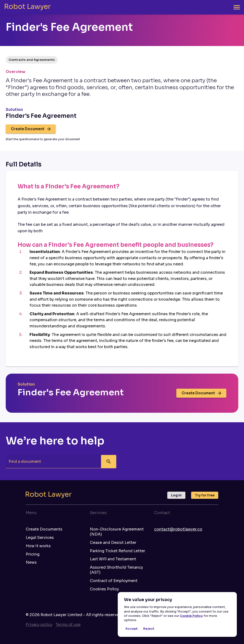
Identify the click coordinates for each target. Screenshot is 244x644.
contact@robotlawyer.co (178, 529)
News (31, 562)
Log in (176, 495)
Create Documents (44, 529)
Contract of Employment (114, 581)
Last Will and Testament (113, 559)
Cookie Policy (191, 616)
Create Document (31, 129)
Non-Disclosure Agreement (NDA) (117, 532)
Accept (132, 629)
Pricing (33, 554)
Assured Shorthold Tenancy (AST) (116, 570)
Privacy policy (39, 625)
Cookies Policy (104, 589)
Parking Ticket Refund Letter (117, 551)
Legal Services (40, 538)
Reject (149, 629)
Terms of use (68, 625)
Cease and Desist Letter (113, 543)
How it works (38, 546)
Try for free (205, 495)
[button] (32, 60)
